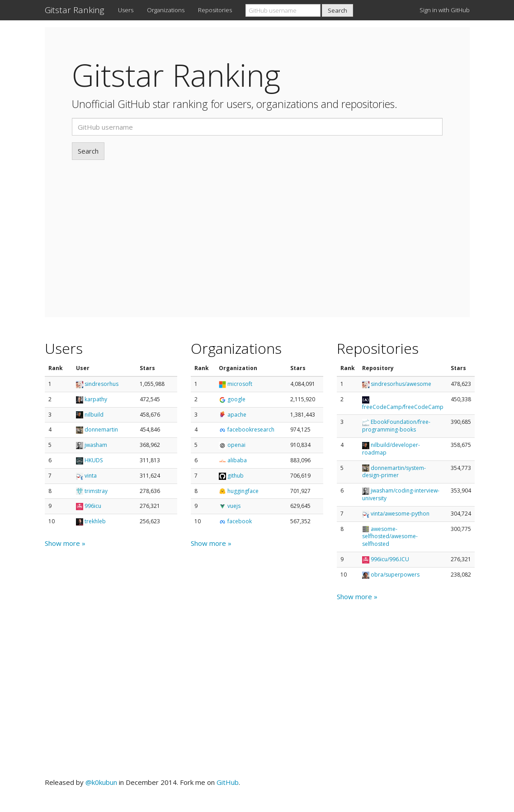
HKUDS (94, 460)
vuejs (234, 506)
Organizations (166, 10)
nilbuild (94, 415)
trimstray (96, 491)
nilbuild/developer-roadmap (391, 449)
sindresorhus (101, 384)
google (236, 399)
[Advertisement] (257, 228)
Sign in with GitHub (445, 10)
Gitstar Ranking (75, 10)
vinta (91, 476)
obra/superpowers (395, 575)
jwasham (96, 445)
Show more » (65, 543)
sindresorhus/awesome (401, 384)
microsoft (240, 384)
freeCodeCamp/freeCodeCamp (403, 407)
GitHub (228, 782)
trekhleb (95, 521)
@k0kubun (101, 782)
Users (126, 10)
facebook (240, 521)
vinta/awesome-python (400, 514)
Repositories (215, 10)
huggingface (243, 491)
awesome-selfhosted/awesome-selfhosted (390, 537)
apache (237, 415)
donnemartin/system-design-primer (394, 472)
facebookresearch (251, 429)
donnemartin (101, 429)
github (236, 476)
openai (236, 445)
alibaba (237, 460)
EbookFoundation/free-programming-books (396, 426)
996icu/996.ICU (390, 559)
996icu (93, 506)
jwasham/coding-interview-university (401, 494)
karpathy (96, 399)
